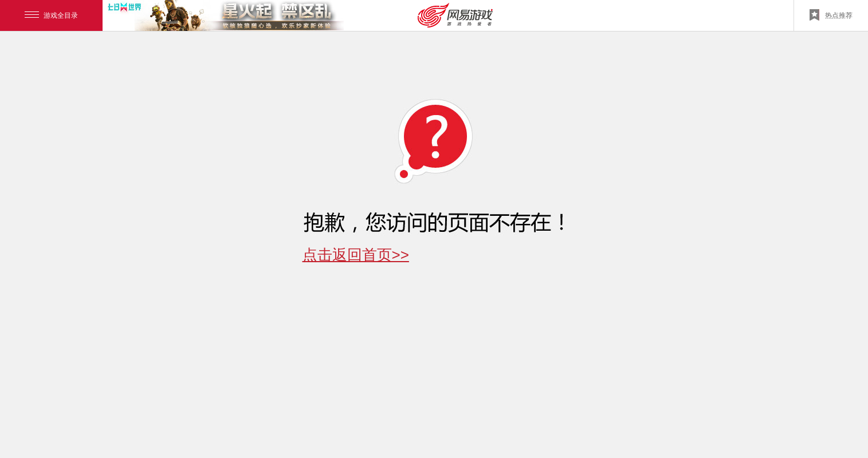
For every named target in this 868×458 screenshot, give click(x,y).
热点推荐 (831, 15)
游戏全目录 (51, 15)
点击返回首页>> (356, 255)
